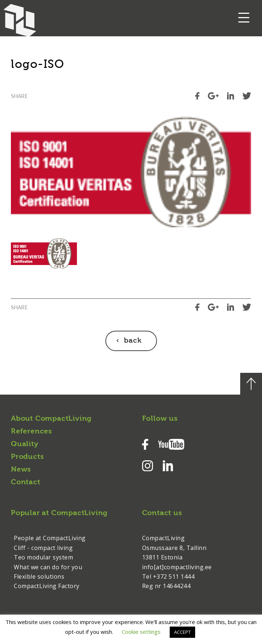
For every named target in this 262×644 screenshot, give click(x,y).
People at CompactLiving (50, 538)
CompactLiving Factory (47, 586)
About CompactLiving (51, 419)
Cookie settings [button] (141, 632)
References (31, 432)
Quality (25, 444)
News (21, 470)
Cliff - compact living (43, 548)
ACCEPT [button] (182, 632)
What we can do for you (48, 567)
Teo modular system (43, 557)
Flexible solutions (39, 576)
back (133, 341)
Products (27, 457)
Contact (26, 482)
